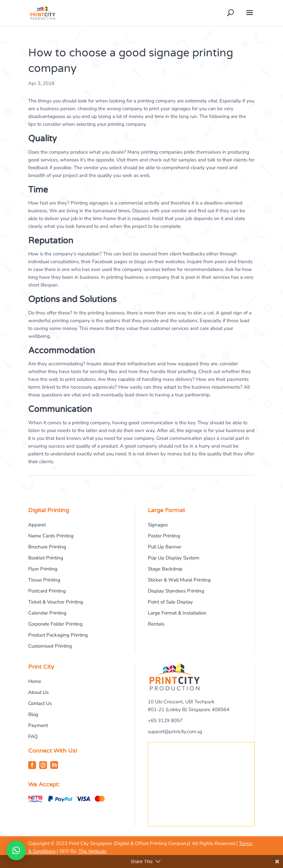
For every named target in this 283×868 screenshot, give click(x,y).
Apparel (37, 525)
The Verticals (92, 851)
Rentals (156, 624)
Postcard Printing (47, 591)
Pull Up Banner (165, 547)
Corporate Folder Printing (55, 624)
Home (35, 681)
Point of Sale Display (170, 602)
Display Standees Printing (176, 591)
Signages (158, 525)
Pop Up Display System (174, 558)
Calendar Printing (47, 613)
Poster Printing (164, 536)
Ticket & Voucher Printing (56, 602)
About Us (38, 692)
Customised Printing (50, 646)
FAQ (33, 736)
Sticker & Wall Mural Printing (179, 580)
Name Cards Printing (51, 536)
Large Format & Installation (177, 613)
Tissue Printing (44, 580)
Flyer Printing (43, 569)
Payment (38, 725)
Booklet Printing (46, 558)
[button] (16, 850)
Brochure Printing (47, 547)
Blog (33, 714)
